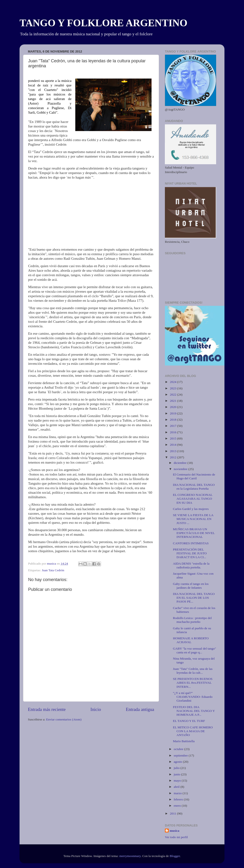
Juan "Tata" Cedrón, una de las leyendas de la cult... (193, 671)
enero (178, 806)
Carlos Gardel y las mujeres (191, 509)
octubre (179, 749)
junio (177, 774)
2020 (173, 407)
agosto (178, 762)
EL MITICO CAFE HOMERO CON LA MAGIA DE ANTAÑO (193, 731)
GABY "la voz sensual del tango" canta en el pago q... (195, 650)
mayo (178, 781)
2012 (173, 457)
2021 (173, 401)
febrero (179, 799)
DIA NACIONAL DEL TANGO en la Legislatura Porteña (194, 487)
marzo (178, 793)
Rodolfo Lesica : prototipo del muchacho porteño (192, 620)
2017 (173, 426)
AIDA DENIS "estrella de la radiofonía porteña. (191, 565)
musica (175, 831)
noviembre (181, 469)
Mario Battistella (184, 741)
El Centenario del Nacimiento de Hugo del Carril (194, 476)
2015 (173, 438)
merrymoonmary (130, 856)
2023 (173, 388)
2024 (173, 382)
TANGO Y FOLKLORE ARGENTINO (103, 23)
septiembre (181, 755)
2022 (173, 394)
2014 (173, 445)
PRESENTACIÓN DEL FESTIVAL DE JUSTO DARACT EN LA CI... (190, 553)
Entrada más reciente (47, 709)
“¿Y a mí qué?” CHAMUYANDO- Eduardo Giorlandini (193, 697)
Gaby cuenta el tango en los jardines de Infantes (191, 586)
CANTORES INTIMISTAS (191, 543)
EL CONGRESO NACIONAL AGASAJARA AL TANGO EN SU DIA (193, 499)
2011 (173, 813)
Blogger (175, 856)
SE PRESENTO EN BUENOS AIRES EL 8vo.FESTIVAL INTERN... (193, 683)
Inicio (96, 709)
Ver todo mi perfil (176, 837)
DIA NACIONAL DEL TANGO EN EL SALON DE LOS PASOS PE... (194, 598)
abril (177, 787)
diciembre (180, 463)
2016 (173, 432)
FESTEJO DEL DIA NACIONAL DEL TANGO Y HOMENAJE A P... (194, 711)
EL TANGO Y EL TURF (189, 721)
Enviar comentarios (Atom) (64, 719)
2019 (173, 413)
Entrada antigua (140, 709)
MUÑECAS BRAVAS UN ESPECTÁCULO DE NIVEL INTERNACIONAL (194, 533)
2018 (173, 420)
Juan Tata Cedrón (53, 570)
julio (177, 768)
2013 (173, 451)
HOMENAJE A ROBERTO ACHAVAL (191, 640)
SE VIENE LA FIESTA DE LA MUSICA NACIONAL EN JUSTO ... (193, 519)
